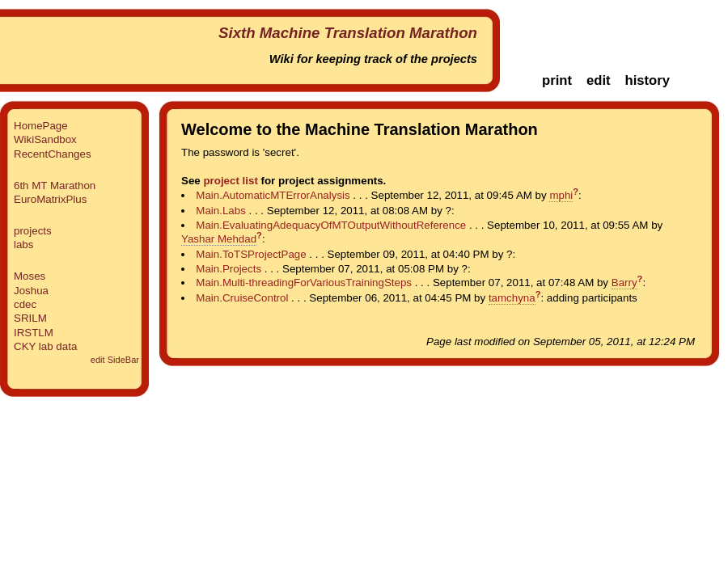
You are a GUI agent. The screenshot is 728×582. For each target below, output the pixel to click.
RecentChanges (53, 154)
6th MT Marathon (55, 186)
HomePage (41, 126)
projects (33, 231)
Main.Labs (221, 211)
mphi (561, 195)
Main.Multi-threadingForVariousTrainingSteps (304, 283)
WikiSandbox (45, 139)
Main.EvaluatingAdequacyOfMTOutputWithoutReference (331, 225)
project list (230, 181)
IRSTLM (34, 333)
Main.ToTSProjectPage (251, 254)
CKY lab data (45, 346)
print (557, 80)
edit (599, 80)
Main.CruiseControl (242, 298)
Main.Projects (229, 269)
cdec (25, 304)
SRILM (30, 318)
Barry (624, 283)
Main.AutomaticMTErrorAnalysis (273, 195)
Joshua (31, 291)
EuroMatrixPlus (50, 199)
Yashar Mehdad (219, 239)
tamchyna (512, 298)
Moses (30, 276)
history (647, 80)
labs (23, 245)
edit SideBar (115, 360)
